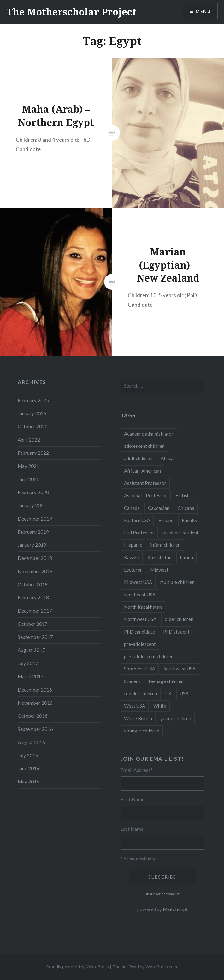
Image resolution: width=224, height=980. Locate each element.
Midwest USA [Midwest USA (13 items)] (138, 582)
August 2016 (31, 742)
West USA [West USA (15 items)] (135, 706)
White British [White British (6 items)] (138, 718)
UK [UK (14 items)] (168, 693)
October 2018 (33, 584)
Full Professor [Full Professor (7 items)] (139, 533)
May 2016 (29, 782)
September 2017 (35, 637)
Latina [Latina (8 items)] (186, 557)
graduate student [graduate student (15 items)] (181, 533)
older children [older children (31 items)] (179, 619)
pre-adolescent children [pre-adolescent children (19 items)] (149, 656)
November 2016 (35, 703)
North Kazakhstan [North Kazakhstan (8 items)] (143, 607)
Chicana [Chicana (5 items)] (186, 508)
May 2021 (29, 466)
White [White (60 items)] (160, 706)
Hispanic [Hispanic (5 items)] (133, 545)
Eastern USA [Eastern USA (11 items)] (137, 520)
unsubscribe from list (162, 894)
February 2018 (33, 597)
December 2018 (35, 558)
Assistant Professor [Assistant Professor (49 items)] (145, 483)
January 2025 (32, 413)
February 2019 (33, 532)
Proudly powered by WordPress (77, 967)
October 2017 (33, 624)
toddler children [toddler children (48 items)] (141, 693)
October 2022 (33, 426)
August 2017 (31, 650)
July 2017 (28, 663)
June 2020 (29, 479)
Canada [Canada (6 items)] (132, 508)
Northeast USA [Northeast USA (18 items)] (140, 595)
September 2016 (35, 729)
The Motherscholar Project (71, 12)
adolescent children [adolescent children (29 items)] (144, 446)
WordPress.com (161, 967)
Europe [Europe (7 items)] (166, 520)
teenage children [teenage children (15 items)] (166, 681)
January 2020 (32, 505)
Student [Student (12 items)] (132, 681)
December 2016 (35, 690)
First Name (133, 799)
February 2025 (33, 400)
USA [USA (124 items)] (184, 693)
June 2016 (29, 768)
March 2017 (31, 676)
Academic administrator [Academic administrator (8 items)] (149, 434)
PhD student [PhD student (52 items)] (176, 632)
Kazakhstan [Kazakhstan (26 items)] (159, 557)
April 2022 (29, 440)
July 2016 (28, 755)
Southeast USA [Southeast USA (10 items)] (140, 669)
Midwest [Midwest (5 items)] (159, 570)
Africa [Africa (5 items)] (167, 458)
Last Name (132, 829)
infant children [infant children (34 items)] (165, 545)
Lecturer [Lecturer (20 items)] (133, 570)
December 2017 (35, 611)
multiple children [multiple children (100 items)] (177, 582)
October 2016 (33, 716)
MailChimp (174, 909)
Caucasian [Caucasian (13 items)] (159, 508)
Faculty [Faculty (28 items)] (190, 520)
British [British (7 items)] (183, 495)
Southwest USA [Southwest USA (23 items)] (180, 669)
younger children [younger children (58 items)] (142, 731)
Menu (203, 11)
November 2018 (35, 571)
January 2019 (32, 545)
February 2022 (33, 453)
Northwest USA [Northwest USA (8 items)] (140, 619)
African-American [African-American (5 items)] (142, 471)
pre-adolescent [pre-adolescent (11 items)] (140, 644)
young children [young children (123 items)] (176, 718)
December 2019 (35, 519)
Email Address (137, 770)
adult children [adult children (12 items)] (138, 458)
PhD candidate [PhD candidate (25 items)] (139, 632)
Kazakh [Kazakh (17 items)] (132, 557)
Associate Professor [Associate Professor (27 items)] (146, 495)
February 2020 (33, 492)
